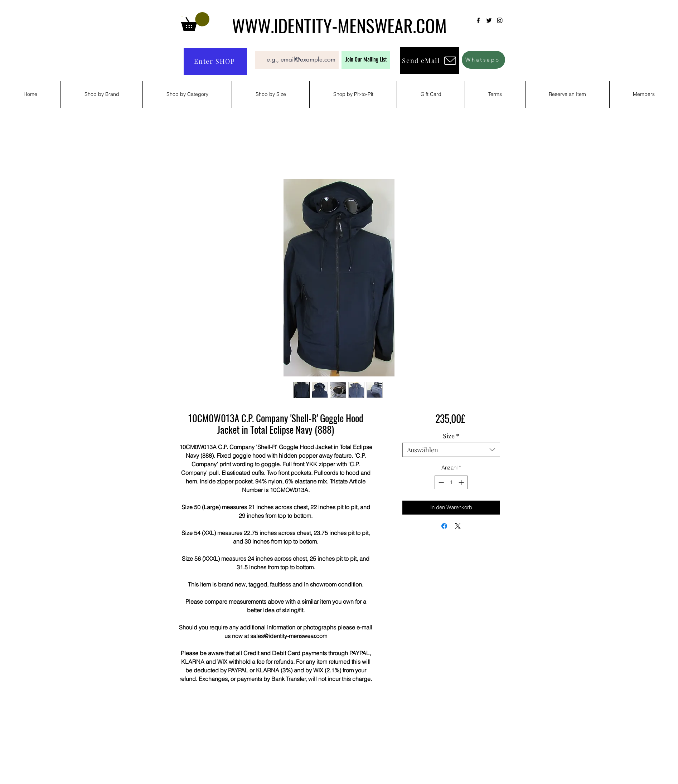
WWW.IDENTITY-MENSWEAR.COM (339, 25)
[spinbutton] (451, 483)
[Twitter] (489, 20)
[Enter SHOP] (215, 61)
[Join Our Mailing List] (366, 60)
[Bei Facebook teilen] (444, 526)
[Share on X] (458, 526)
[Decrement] (440, 483)
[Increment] (462, 483)
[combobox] (451, 450)
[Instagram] (500, 20)
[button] (195, 22)
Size (451, 436)
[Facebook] (478, 20)
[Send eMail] (430, 61)
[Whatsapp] (483, 60)
